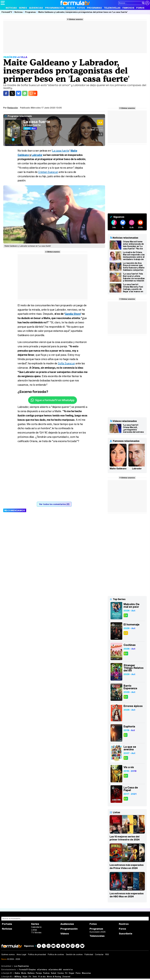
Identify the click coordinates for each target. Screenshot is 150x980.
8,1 (126, 735)
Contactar (99, 954)
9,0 (126, 653)
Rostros (124, 924)
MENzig (18, 977)
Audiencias (36, 8)
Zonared (66, 977)
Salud (54, 973)
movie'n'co (68, 970)
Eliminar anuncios (76, 19)
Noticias (11, 8)
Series (23, 8)
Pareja (39, 973)
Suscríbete (126, 934)
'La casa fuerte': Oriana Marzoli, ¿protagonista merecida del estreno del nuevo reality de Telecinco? (133, 428)
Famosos (128, 8)
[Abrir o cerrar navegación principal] (3, 3)
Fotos (81, 8)
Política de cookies (56, 954)
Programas (94, 8)
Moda (24, 973)
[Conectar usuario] (147, 3)
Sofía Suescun (66, 363)
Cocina (61, 973)
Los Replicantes (21, 966)
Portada (7, 924)
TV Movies (36, 932)
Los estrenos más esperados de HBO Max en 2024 (127, 895)
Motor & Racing (54, 977)
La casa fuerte (37, 122)
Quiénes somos (8, 954)
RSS (107, 954)
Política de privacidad (37, 954)
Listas (34, 930)
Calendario (36, 927)
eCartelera (42, 970)
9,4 (126, 697)
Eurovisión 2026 (98, 932)
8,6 (126, 799)
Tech (35, 977)
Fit (66, 973)
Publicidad (89, 954)
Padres (46, 973)
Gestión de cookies (74, 954)
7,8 (126, 615)
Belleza (31, 973)
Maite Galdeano (118, 469)
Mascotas (86, 973)
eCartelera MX (55, 970)
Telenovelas (112, 8)
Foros (140, 8)
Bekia (17, 973)
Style (25, 977)
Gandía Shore (73, 314)
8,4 (126, 776)
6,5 (126, 633)
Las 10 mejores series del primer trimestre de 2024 (125, 838)
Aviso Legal (21, 954)
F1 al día (42, 977)
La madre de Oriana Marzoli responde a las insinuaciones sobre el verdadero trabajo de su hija (134, 256)
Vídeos (71, 8)
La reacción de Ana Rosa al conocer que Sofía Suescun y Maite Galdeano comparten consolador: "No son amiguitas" (134, 267)
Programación (55, 8)
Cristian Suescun (48, 172)
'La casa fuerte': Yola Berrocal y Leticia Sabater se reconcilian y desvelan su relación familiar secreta (134, 277)
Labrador (37, 155)
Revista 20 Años (75, 11)
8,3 (126, 758)
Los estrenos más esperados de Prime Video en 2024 (127, 866)
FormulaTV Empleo (27, 970)
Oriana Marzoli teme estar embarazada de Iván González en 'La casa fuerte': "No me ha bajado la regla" (133, 245)
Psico (78, 973)
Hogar (72, 973)
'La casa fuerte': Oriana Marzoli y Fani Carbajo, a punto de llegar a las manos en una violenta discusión (133, 288)
